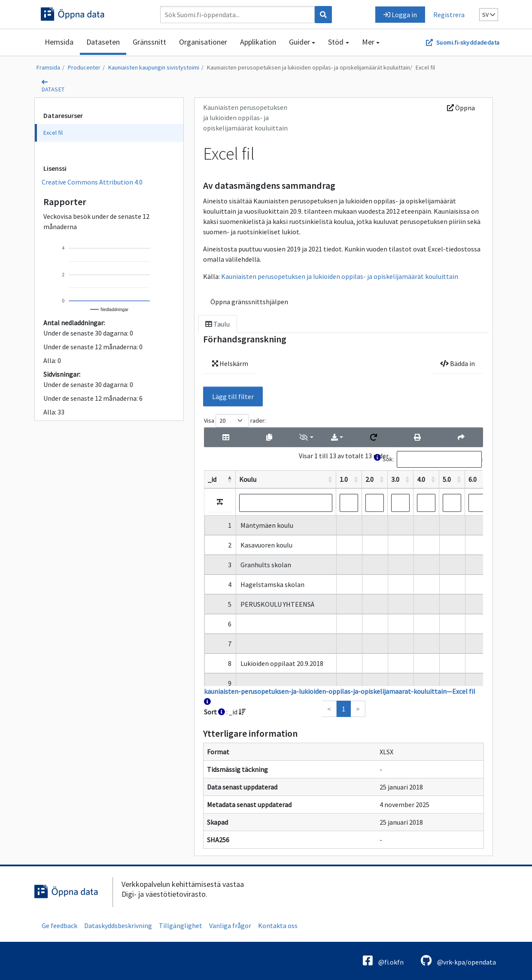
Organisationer (203, 42)
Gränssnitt (149, 42)
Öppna (461, 108)
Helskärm (230, 363)
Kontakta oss (278, 926)
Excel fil (425, 67)
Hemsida (59, 42)
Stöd (336, 42)
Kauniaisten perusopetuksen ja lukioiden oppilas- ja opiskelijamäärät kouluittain (309, 67)
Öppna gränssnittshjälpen (249, 302)
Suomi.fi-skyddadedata (468, 42)
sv (489, 15)
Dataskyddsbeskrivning (118, 926)
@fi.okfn (383, 960)
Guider (299, 42)
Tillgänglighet (181, 926)
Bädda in (458, 363)
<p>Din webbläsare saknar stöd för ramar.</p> (344, 566)
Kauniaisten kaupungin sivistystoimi (154, 67)
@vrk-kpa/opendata (458, 960)
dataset (53, 89)
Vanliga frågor (230, 926)
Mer (368, 42)
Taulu (217, 324)
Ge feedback (59, 926)
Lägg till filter (233, 396)
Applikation (258, 42)
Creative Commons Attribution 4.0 (92, 182)
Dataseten (103, 42)
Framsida (48, 67)
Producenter (84, 67)
